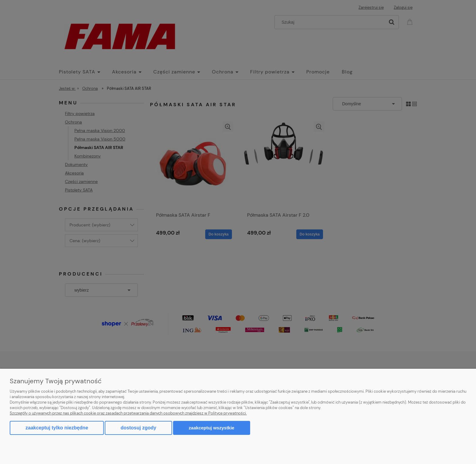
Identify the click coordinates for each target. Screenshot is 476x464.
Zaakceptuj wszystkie (212, 428)
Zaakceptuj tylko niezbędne (57, 428)
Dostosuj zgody (138, 428)
